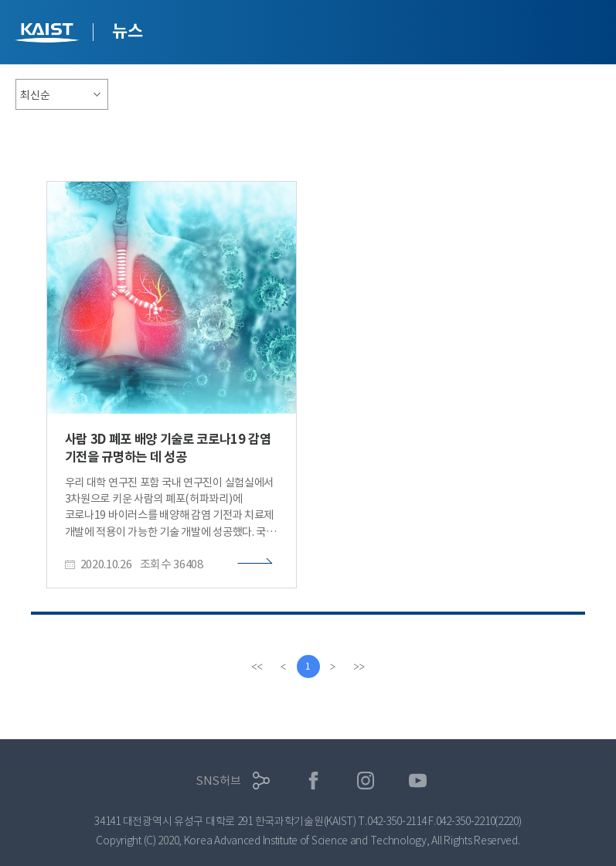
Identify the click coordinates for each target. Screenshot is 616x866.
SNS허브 (218, 781)
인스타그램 (366, 781)
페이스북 (313, 781)
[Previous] (284, 667)
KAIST (49, 34)
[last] (359, 667)
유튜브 (418, 781)
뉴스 (127, 31)
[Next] (333, 667)
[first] (257, 667)
